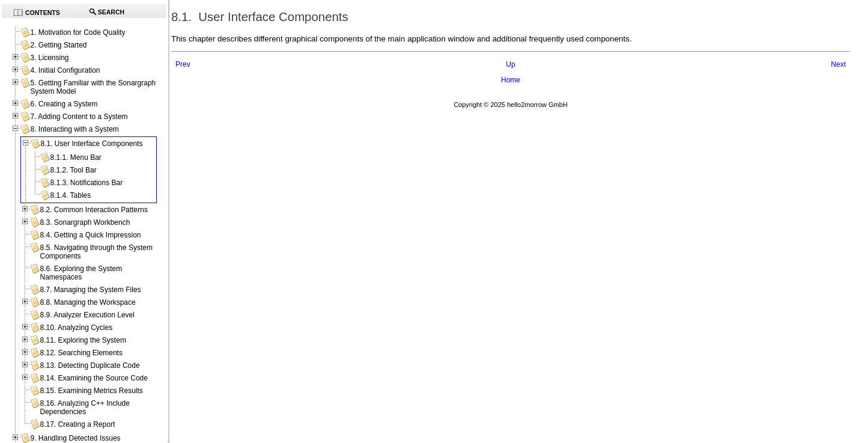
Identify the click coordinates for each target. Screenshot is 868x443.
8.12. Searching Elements (81, 353)
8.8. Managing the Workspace (87, 302)
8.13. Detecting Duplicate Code (90, 365)
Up (510, 64)
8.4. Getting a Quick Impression (90, 235)
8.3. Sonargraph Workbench (85, 222)
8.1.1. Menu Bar (75, 157)
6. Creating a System (64, 104)
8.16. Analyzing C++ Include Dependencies (84, 408)
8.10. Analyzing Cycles (76, 328)
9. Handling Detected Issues (75, 438)
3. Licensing (49, 58)
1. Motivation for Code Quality (77, 32)
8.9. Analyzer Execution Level (87, 315)
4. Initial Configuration (65, 70)
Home (511, 80)
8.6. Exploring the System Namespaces (81, 273)
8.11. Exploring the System (83, 340)
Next (838, 64)
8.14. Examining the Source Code (93, 378)
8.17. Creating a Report (77, 424)
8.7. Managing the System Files (90, 290)
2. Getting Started (58, 45)
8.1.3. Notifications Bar (86, 183)
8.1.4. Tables (70, 195)
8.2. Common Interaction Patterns (93, 210)
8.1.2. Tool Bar (73, 170)
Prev (183, 64)
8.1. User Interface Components (91, 144)
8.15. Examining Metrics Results (91, 391)
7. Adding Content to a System (79, 117)
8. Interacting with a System (74, 129)
